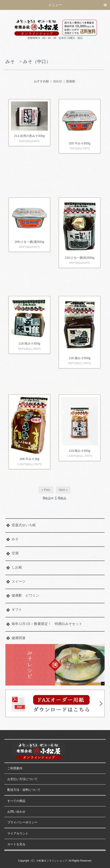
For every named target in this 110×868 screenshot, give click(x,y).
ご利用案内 (15, 768)
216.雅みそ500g (80, 358)
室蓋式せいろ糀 (24, 525)
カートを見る (16, 844)
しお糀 (17, 567)
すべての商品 (16, 801)
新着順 (71, 81)
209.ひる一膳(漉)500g (29, 242)
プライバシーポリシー (22, 822)
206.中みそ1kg (29, 459)
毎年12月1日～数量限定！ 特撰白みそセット (47, 624)
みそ (15, 539)
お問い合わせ (16, 812)
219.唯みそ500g (83, 451)
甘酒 (15, 553)
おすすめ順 (41, 81)
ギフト (17, 610)
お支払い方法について (22, 779)
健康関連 (19, 638)
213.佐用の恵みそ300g (29, 136)
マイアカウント (18, 834)
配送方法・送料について (24, 790)
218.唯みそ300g (32, 343)
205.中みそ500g (80, 143)
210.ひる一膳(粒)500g (80, 258)
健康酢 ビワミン (25, 595)
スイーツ (19, 581)
